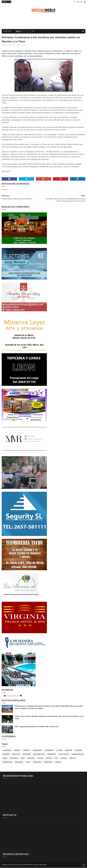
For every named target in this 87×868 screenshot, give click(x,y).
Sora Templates (15, 865)
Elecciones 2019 (39, 755)
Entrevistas (52, 755)
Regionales (19, 762)
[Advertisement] (43, 796)
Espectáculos (64, 755)
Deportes (69, 751)
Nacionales (14, 759)
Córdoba (26, 751)
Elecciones (27, 755)
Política (49, 759)
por (56, 759)
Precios (73, 759)
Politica (40, 759)
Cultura (59, 751)
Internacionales (78, 755)
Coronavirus (37, 751)
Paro (23, 759)
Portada (7, 32)
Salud (28, 762)
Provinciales (8, 762)
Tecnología (48, 762)
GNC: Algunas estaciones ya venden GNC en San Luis (37, 727)
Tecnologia (37, 762)
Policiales (31, 759)
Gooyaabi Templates (39, 865)
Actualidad (7, 751)
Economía (6, 755)
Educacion (16, 755)
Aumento (17, 751)
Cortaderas (49, 751)
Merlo (5, 759)
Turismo (58, 762)
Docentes (78, 751)
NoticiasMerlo (13, 696)
